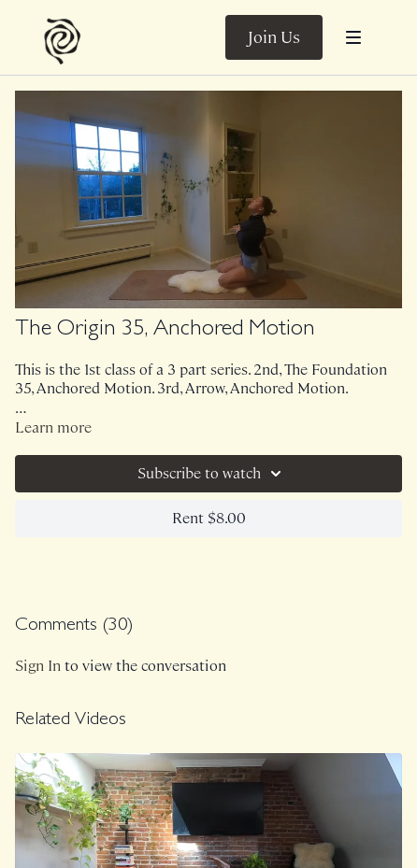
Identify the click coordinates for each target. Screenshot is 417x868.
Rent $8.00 (209, 518)
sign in (38, 666)
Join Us (274, 37)
